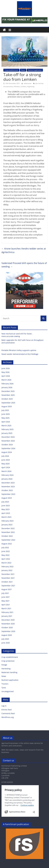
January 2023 (7, 525)
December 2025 (8, 391)
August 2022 (7, 544)
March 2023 (6, 517)
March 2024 (6, 471)
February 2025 (7, 429)
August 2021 (7, 589)
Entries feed (7, 710)
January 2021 (7, 616)
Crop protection (8, 661)
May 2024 (5, 464)
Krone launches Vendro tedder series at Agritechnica (24, 250)
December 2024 (8, 437)
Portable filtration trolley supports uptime (19, 350)
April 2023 (6, 513)
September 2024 (8, 448)
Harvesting (6, 669)
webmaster (28, 83)
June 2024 (6, 460)
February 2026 (7, 384)
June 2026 (6, 368)
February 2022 (7, 567)
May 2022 (5, 555)
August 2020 (7, 635)
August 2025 (7, 406)
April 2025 (6, 422)
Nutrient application (35, 70)
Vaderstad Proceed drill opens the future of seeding (24, 265)
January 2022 (7, 570)
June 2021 (6, 597)
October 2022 (7, 536)
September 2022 (8, 540)
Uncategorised (8, 691)
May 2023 (5, 509)
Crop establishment (11, 70)
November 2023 (8, 486)
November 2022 (8, 532)
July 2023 (5, 502)
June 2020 (6, 643)
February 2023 (7, 521)
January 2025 (7, 433)
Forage (4, 665)
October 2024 (7, 445)
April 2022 (6, 559)
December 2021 (8, 574)
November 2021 (8, 578)
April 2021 (6, 605)
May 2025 (5, 418)
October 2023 (7, 490)
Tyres (4, 688)
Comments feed (8, 713)
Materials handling (9, 672)
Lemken (23, 86)
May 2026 (5, 372)
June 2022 (6, 551)
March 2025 (6, 426)
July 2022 (5, 547)
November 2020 (8, 624)
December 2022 (8, 528)
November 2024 (8, 441)
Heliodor (17, 86)
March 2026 (6, 380)
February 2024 (7, 475)
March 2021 (6, 608)
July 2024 (5, 456)
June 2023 (6, 506)
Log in (4, 706)
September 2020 (8, 631)
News (23, 70)
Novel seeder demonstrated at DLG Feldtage (20, 354)
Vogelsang (31, 86)
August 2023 (7, 498)
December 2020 (8, 620)
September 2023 (8, 494)
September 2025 (8, 403)
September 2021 (8, 586)
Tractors (5, 684)
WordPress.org (8, 717)
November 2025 (8, 395)
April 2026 (6, 376)
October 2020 (7, 627)
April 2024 (6, 467)
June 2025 (6, 414)
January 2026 (7, 387)
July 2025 (5, 410)
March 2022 (6, 563)
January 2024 (7, 479)
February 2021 (7, 612)
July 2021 (5, 593)
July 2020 (5, 639)
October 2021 (7, 582)
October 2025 (7, 399)
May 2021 (5, 601)
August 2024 (7, 452)
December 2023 (8, 483)
